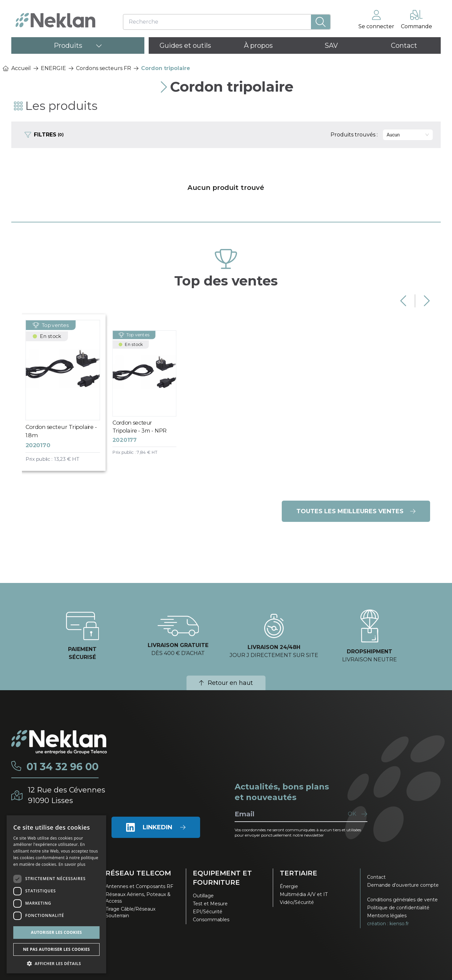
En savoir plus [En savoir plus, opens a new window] (72, 864)
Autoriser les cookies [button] (56, 932)
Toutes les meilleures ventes (356, 511)
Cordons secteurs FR (104, 68)
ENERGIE (53, 68)
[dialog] (56, 894)
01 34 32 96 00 (63, 767)
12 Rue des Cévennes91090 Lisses (67, 795)
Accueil (17, 68)
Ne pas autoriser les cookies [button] (56, 949)
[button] (56, 963)
